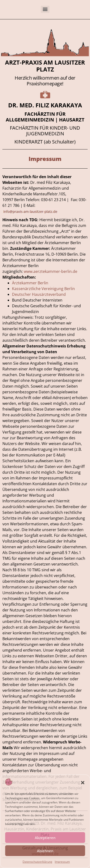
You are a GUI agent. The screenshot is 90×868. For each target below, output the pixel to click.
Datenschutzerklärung (37, 862)
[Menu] (45, 9)
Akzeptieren (45, 838)
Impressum (62, 862)
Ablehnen (45, 851)
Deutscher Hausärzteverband (39, 294)
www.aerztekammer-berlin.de (51, 271)
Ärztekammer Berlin (30, 283)
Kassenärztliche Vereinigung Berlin (43, 289)
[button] (83, 783)
